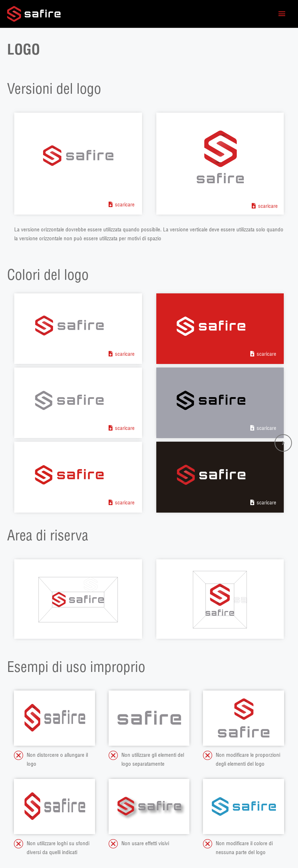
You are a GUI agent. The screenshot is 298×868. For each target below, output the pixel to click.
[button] (283, 443)
